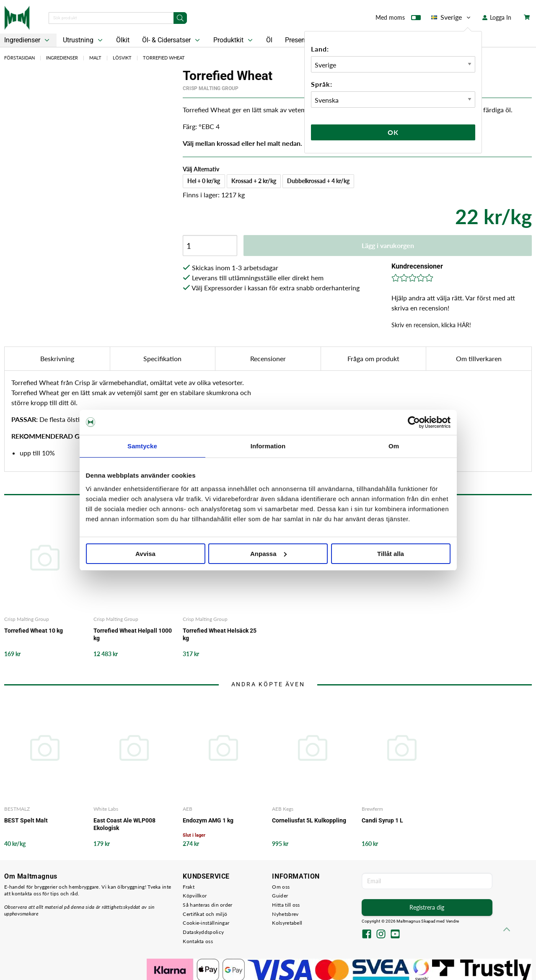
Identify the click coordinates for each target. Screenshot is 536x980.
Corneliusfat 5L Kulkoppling (309, 820)
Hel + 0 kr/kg (204, 181)
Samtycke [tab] (142, 446)
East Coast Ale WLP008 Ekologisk (124, 824)
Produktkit (234, 40)
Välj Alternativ (201, 169)
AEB (188, 809)
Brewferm (372, 809)
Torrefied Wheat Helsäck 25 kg (220, 634)
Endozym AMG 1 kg (208, 820)
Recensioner (268, 358)
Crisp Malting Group (211, 88)
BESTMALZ (17, 809)
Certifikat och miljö (205, 914)
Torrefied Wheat (164, 58)
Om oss (281, 887)
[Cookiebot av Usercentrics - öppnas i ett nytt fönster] (414, 422)
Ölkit (123, 40)
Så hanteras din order (207, 905)
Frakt (189, 887)
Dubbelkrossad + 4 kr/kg (318, 181)
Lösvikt (122, 58)
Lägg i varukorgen (388, 245)
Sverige (452, 17)
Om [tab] (394, 446)
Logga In (497, 17)
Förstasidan (19, 58)
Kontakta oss (198, 941)
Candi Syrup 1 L (382, 820)
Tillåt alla (391, 554)
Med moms (398, 19)
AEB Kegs (283, 809)
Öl (269, 40)
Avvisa (145, 554)
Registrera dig (427, 907)
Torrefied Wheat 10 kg (34, 631)
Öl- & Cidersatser (172, 40)
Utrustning (84, 40)
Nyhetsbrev (285, 914)
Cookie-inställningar (206, 923)
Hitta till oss (286, 905)
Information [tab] (268, 446)
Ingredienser (62, 58)
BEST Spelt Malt (26, 820)
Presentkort (302, 40)
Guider (280, 896)
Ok (393, 132)
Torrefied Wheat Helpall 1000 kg (133, 634)
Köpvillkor (195, 896)
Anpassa (268, 554)
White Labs (106, 809)
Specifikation (162, 358)
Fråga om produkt (373, 358)
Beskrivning (57, 358)
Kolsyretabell (287, 923)
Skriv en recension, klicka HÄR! (431, 325)
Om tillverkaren (479, 358)
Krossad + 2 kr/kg (254, 181)
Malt (95, 58)
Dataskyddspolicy (203, 932)
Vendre (453, 921)
